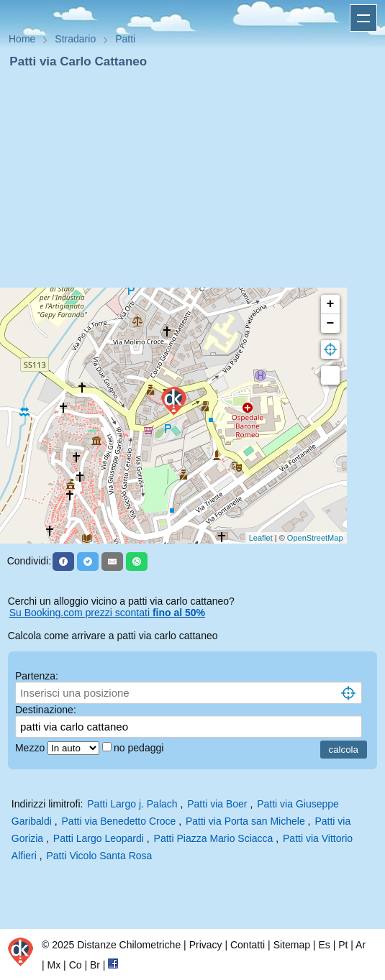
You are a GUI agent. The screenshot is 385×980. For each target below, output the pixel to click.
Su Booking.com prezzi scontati (107, 613)
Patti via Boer (217, 804)
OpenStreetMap (315, 538)
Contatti (248, 945)
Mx (54, 965)
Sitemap (292, 945)
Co (76, 965)
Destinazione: (46, 710)
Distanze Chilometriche (129, 945)
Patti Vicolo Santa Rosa (100, 856)
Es (324, 945)
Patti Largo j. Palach (132, 804)
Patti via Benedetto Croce (119, 821)
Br (95, 965)
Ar (361, 945)
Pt (343, 945)
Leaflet (261, 538)
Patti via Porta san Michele (245, 821)
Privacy (206, 945)
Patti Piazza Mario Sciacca (214, 838)
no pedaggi (140, 748)
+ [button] (331, 304)
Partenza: (37, 676)
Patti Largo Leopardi (99, 838)
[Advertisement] (192, 178)
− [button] (331, 324)
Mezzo (31, 748)
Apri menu (363, 18)
